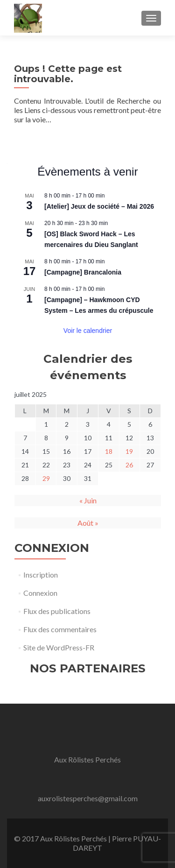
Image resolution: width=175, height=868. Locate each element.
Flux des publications (57, 611)
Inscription (41, 575)
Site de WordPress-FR (59, 647)
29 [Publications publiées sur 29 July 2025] (46, 478)
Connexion (40, 593)
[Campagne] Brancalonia (83, 272)
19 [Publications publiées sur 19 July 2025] (129, 451)
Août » (88, 523)
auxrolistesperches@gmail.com (88, 798)
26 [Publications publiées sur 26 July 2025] (129, 465)
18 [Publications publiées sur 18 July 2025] (109, 451)
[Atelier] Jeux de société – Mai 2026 (99, 206)
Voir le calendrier (88, 331)
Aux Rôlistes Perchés (87, 759)
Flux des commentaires (60, 629)
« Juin (88, 500)
